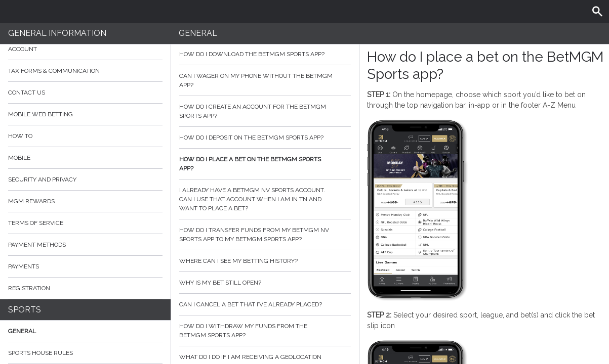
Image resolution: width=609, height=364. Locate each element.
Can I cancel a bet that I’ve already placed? (265, 304)
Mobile (19, 158)
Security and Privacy (42, 179)
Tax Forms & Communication (85, 71)
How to (85, 136)
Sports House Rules (40, 353)
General (22, 331)
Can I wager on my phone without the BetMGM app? (265, 80)
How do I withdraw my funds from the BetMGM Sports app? (265, 331)
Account (85, 49)
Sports (25, 310)
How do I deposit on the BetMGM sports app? (265, 138)
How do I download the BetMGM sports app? (265, 54)
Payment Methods (85, 245)
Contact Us (27, 93)
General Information (57, 33)
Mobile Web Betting (40, 114)
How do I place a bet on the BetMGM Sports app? (265, 164)
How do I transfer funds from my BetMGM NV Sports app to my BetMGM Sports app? (265, 235)
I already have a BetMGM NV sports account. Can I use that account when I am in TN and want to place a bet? (265, 199)
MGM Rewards (31, 201)
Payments (85, 266)
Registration (29, 288)
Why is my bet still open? (265, 283)
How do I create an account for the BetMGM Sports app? (265, 111)
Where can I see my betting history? (265, 261)
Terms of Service (85, 223)
